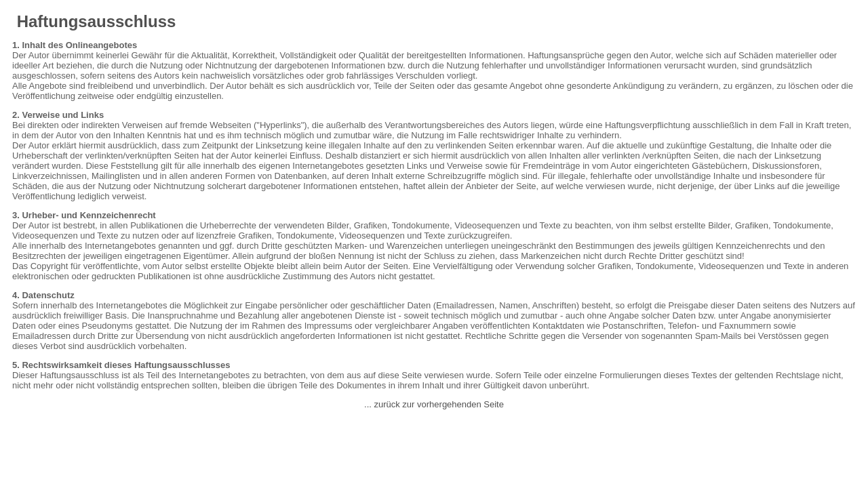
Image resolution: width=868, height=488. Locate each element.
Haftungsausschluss (96, 21)
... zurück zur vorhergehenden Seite (434, 404)
